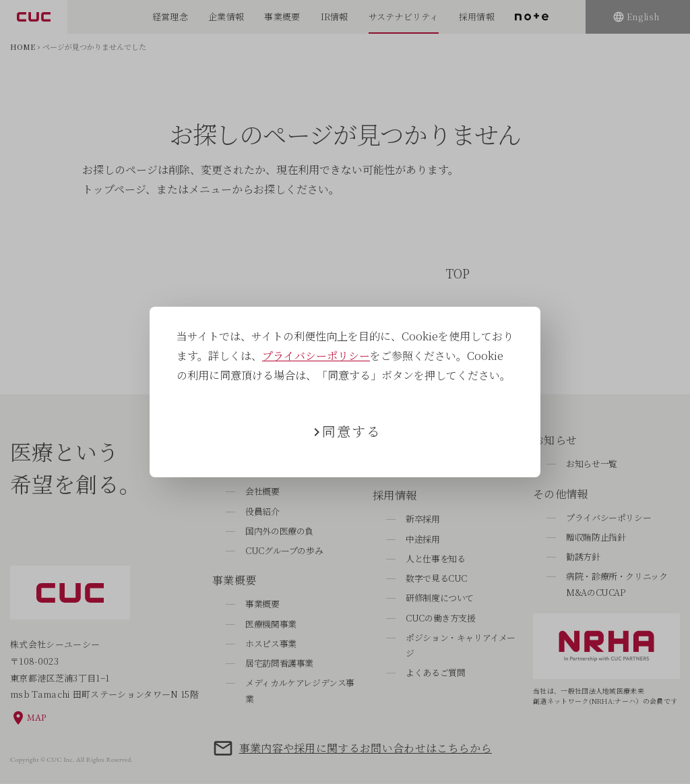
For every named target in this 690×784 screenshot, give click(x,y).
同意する (352, 431)
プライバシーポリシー (316, 356)
